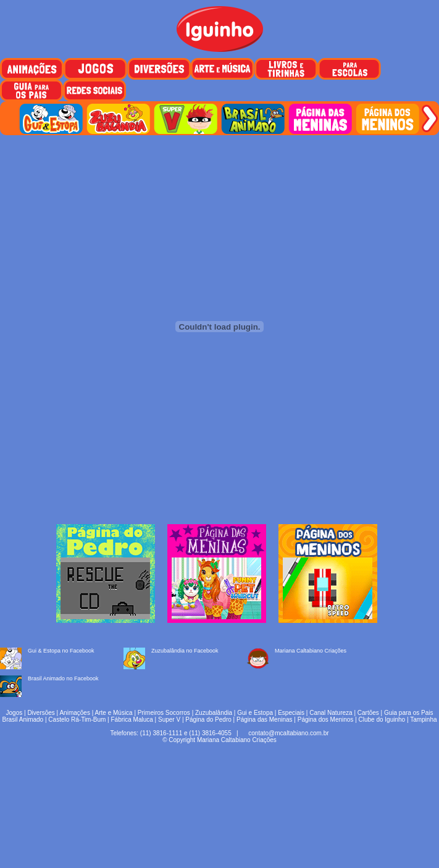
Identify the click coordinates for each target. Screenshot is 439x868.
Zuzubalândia (214, 713)
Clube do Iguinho (382, 720)
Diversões (41, 713)
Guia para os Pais (409, 713)
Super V (169, 720)
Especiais (291, 713)
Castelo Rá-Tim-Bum (77, 720)
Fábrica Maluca (132, 720)
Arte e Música (114, 713)
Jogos (15, 713)
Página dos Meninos (326, 720)
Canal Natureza (331, 713)
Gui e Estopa (255, 713)
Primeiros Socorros (164, 713)
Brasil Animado (23, 720)
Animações (74, 713)
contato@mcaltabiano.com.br (288, 733)
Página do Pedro (208, 720)
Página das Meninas (265, 720)
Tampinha (423, 720)
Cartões (368, 713)
